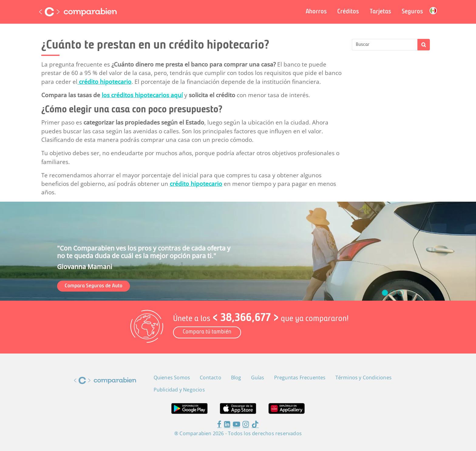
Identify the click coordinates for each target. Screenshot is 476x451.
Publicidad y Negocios (179, 390)
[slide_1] (393, 293)
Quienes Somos (172, 378)
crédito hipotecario (104, 82)
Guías (258, 378)
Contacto (211, 378)
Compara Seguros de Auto (93, 286)
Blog (236, 378)
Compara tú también (207, 332)
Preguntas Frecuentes (300, 378)
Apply (424, 45)
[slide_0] (385, 293)
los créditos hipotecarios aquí (142, 95)
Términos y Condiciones (364, 378)
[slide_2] (401, 293)
